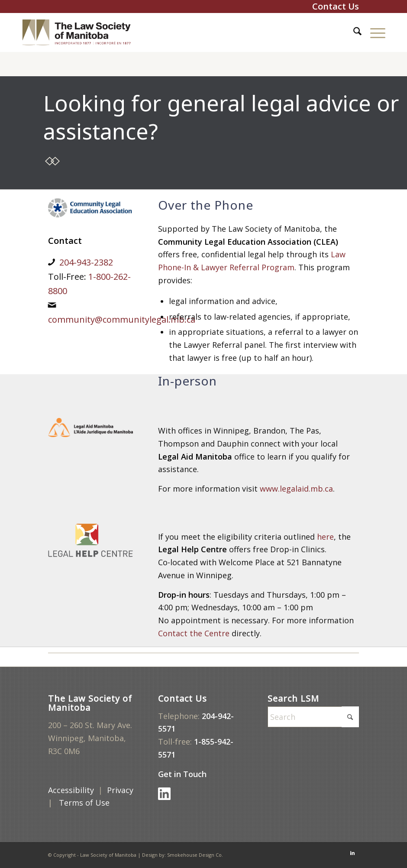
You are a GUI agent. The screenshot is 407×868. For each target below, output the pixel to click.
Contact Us (336, 6)
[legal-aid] (90, 428)
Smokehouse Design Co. (195, 855)
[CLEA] (90, 208)
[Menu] (373, 32)
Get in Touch (183, 774)
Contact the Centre (194, 633)
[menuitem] (353, 32)
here (325, 537)
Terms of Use (85, 803)
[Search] (353, 32)
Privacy (120, 790)
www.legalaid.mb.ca (296, 489)
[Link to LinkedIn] (352, 853)
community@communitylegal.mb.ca (122, 319)
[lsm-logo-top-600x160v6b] (83, 32)
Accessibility (71, 790)
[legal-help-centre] (90, 540)
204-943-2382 (86, 262)
